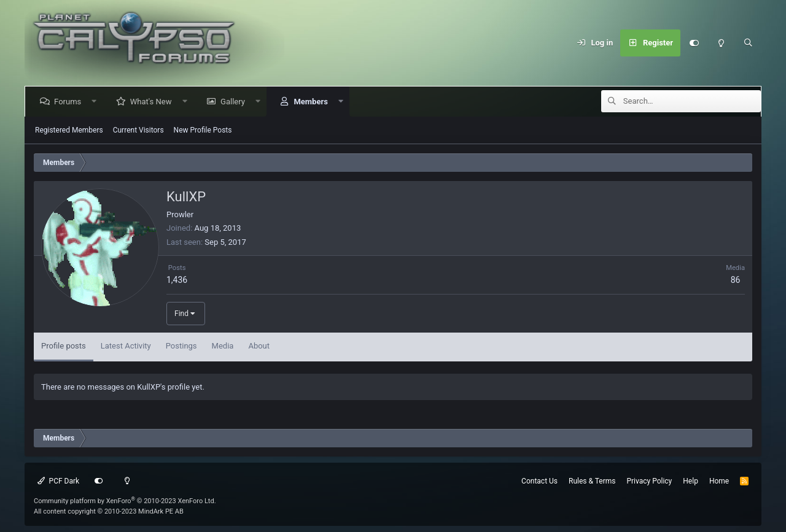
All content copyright (109, 511)
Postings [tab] (181, 346)
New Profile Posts (203, 130)
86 (736, 280)
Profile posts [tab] (64, 346)
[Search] (748, 43)
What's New (154, 102)
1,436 (177, 280)
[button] (97, 102)
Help (691, 481)
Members (313, 102)
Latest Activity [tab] (126, 346)
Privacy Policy (649, 481)
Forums (70, 102)
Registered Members (69, 130)
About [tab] (259, 346)
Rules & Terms (592, 481)
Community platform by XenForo (125, 501)
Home (719, 481)
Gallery (235, 102)
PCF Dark (58, 481)
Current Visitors (138, 130)
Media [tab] (223, 346)
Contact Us (539, 481)
